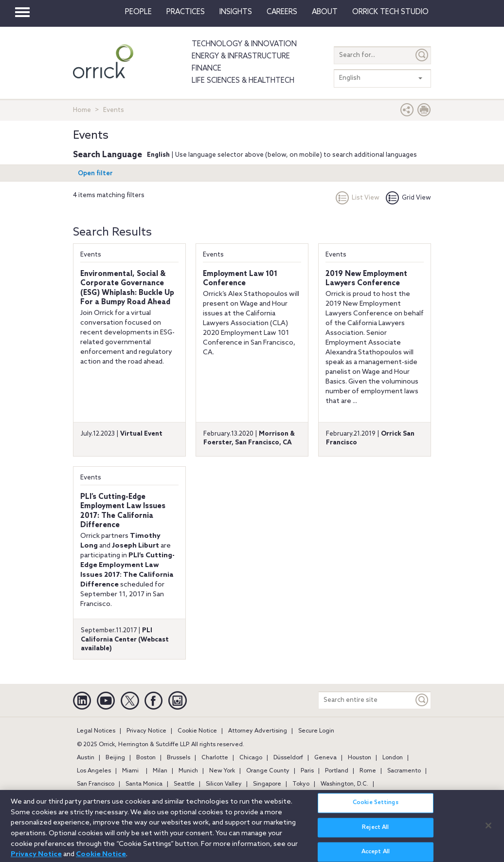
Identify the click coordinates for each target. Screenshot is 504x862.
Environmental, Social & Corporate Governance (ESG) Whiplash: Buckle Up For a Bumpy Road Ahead (127, 288)
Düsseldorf (288, 758)
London (393, 758)
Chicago (251, 758)
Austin (86, 758)
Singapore (267, 784)
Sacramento (404, 771)
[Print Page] (424, 112)
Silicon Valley (224, 784)
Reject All (375, 832)
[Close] (488, 830)
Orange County (268, 771)
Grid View (408, 198)
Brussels (179, 758)
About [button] (325, 12)
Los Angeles (94, 771)
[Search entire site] (366, 700)
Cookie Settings (376, 807)
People (138, 12)
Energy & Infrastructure (241, 56)
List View (358, 198)
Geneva (325, 758)
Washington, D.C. (344, 784)
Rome (368, 771)
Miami (130, 771)
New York (222, 771)
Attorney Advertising (258, 731)
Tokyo (301, 784)
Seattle (184, 784)
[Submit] (422, 55)
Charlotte (215, 758)
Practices (186, 12)
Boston (146, 758)
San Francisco (96, 784)
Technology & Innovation (244, 44)
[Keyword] (422, 700)
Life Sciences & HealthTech (243, 81)
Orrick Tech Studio (390, 12)
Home (82, 110)
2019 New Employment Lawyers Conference (366, 279)
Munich (188, 771)
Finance (207, 69)
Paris (307, 771)
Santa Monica (144, 784)
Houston (360, 758)
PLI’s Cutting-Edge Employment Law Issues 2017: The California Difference (123, 511)
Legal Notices (96, 731)
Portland (337, 771)
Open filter (95, 174)
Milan (160, 771)
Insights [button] (236, 12)
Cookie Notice (197, 731)
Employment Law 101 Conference (240, 279)
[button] (407, 112)
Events (91, 255)
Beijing (115, 758)
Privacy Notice (146, 731)
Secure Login (316, 731)
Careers (282, 12)
